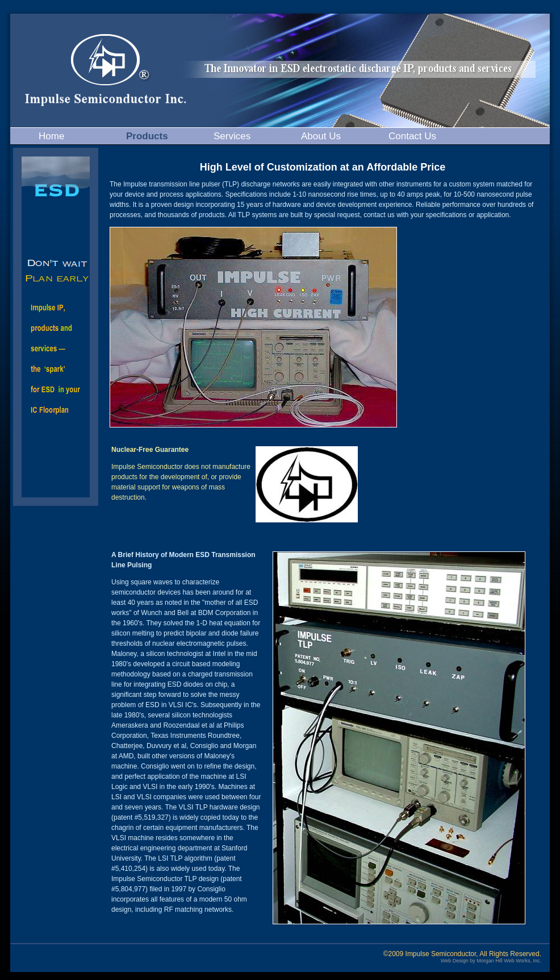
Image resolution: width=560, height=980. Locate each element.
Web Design (455, 961)
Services (232, 136)
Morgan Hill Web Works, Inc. (509, 961)
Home (51, 136)
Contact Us (412, 136)
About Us (321, 136)
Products (147, 136)
